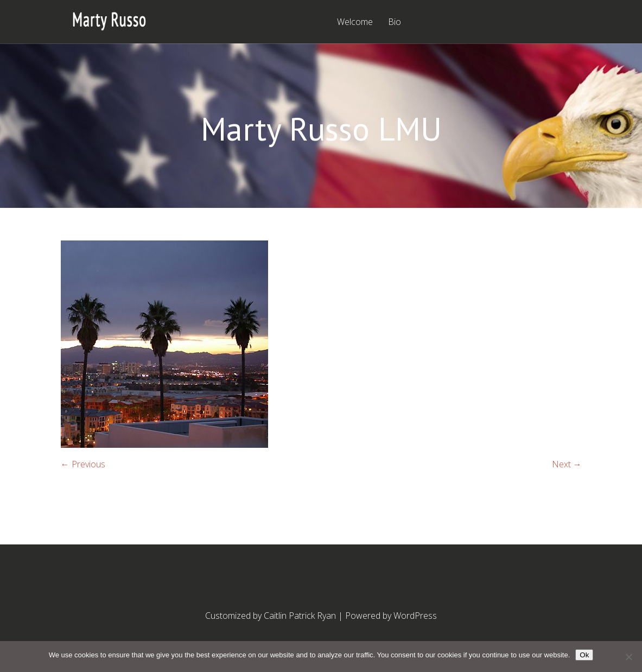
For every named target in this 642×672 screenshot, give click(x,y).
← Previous (83, 464)
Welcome (355, 23)
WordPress (415, 616)
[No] (628, 657)
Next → (567, 464)
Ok (584, 655)
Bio (395, 23)
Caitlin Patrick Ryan (300, 616)
